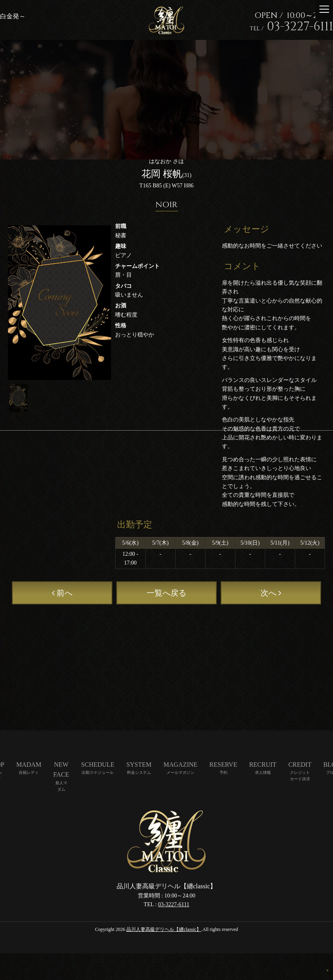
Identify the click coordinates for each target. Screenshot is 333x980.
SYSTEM (139, 765)
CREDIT (300, 765)
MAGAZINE (180, 765)
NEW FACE (61, 770)
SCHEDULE (98, 765)
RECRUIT (262, 765)
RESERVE (223, 765)
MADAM (29, 765)
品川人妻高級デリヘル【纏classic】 (164, 929)
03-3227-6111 (174, 904)
